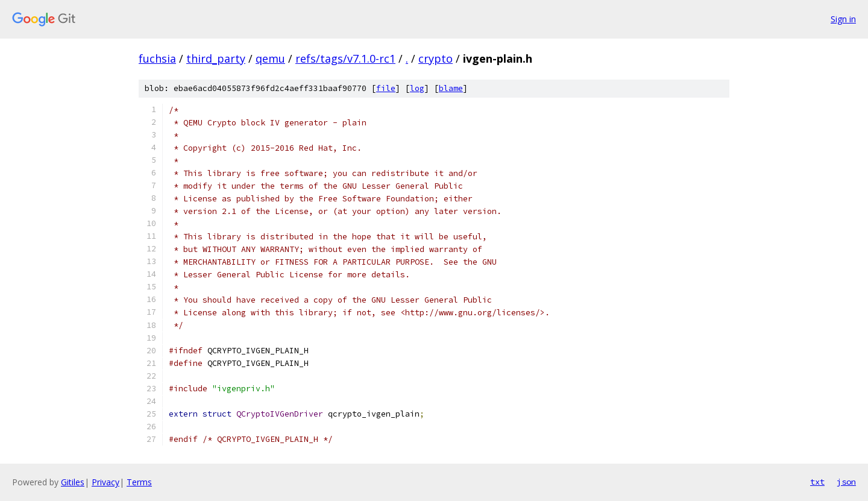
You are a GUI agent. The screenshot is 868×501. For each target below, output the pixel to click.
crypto (436, 58)
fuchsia (157, 58)
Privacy (105, 482)
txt (817, 482)
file (386, 88)
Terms (139, 482)
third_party (216, 58)
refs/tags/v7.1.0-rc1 (345, 58)
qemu (270, 58)
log (417, 88)
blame (451, 88)
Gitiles (73, 482)
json (846, 482)
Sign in (843, 19)
